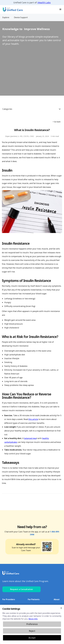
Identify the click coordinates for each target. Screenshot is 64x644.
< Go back (57, 122)
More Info (33, 619)
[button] (60, 9)
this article (33, 419)
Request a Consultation (22, 589)
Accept (32, 638)
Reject (32, 631)
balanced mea (30, 438)
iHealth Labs (44, 3)
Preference (32, 624)
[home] (12, 9)
